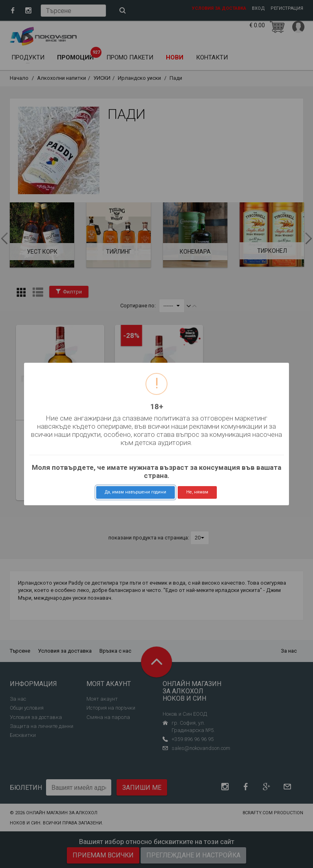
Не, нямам (197, 492)
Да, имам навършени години (136, 492)
